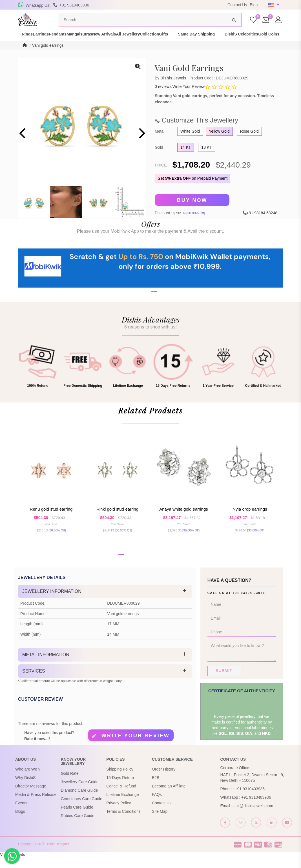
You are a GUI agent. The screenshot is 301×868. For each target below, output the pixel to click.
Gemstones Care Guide (82, 809)
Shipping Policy (120, 780)
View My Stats (12, 865)
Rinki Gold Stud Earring (117, 520)
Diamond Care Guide (79, 801)
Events (21, 813)
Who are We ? (28, 780)
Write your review (136, 746)
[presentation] (23, 145)
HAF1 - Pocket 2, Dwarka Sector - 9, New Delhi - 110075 (252, 788)
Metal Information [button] (46, 665)
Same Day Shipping (256, 42)
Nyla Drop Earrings (250, 520)
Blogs (20, 822)
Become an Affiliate (169, 796)
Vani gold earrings (48, 56)
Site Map (160, 822)
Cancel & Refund (121, 796)
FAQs (157, 805)
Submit (224, 681)
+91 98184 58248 (262, 223)
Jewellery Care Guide (80, 793)
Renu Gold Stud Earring (51, 520)
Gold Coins (67, 47)
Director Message (31, 796)
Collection (200, 42)
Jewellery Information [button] (52, 602)
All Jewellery (168, 42)
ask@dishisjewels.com (253, 816)
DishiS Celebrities (30, 47)
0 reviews (163, 97)
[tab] (105, 602)
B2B (156, 788)
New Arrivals (134, 42)
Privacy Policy (119, 813)
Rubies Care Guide (78, 826)
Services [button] (34, 681)
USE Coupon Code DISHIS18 (188, 5)
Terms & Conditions (123, 822)
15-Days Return (120, 788)
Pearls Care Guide (77, 818)
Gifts (223, 42)
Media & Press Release (36, 805)
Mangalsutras (100, 42)
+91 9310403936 (250, 799)
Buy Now (192, 211)
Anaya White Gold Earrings (184, 520)
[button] (147, 327)
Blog (254, 5)
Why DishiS (25, 788)
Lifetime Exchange (122, 805)
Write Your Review (189, 97)
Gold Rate (70, 784)
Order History (164, 780)
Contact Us (237, 5)
